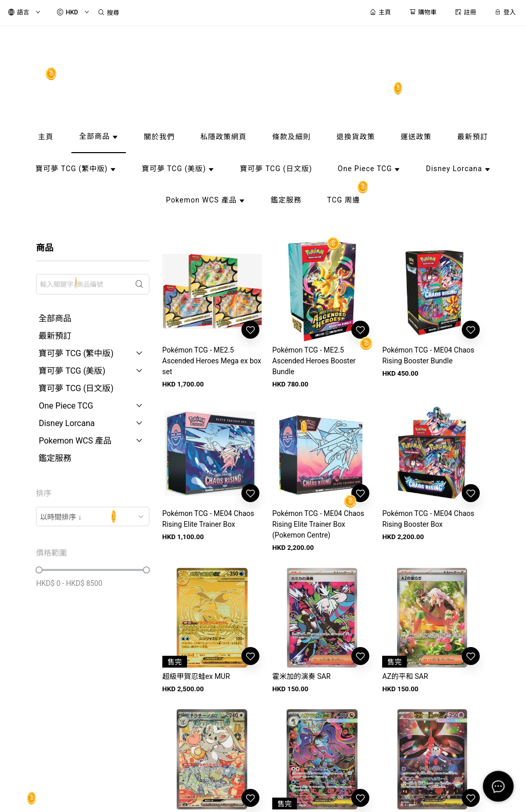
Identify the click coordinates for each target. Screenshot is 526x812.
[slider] (39, 570)
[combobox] (92, 516)
